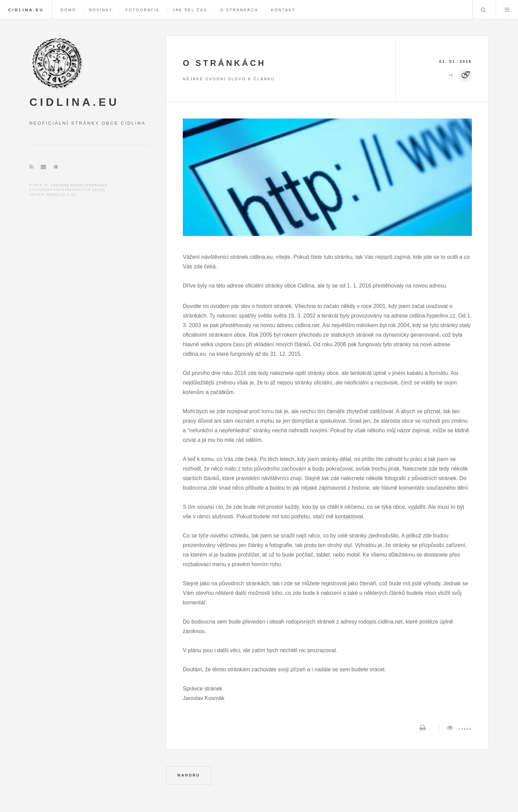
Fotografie (143, 10)
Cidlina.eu (26, 10)
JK (73, 194)
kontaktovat (349, 516)
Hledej (483, 10)
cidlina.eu (261, 257)
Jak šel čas (190, 10)
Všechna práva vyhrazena (79, 185)
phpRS (99, 190)
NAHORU (189, 775)
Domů (68, 10)
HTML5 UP (56, 194)
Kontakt (283, 10)
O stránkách (239, 10)
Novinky (101, 10)
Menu (507, 10)
